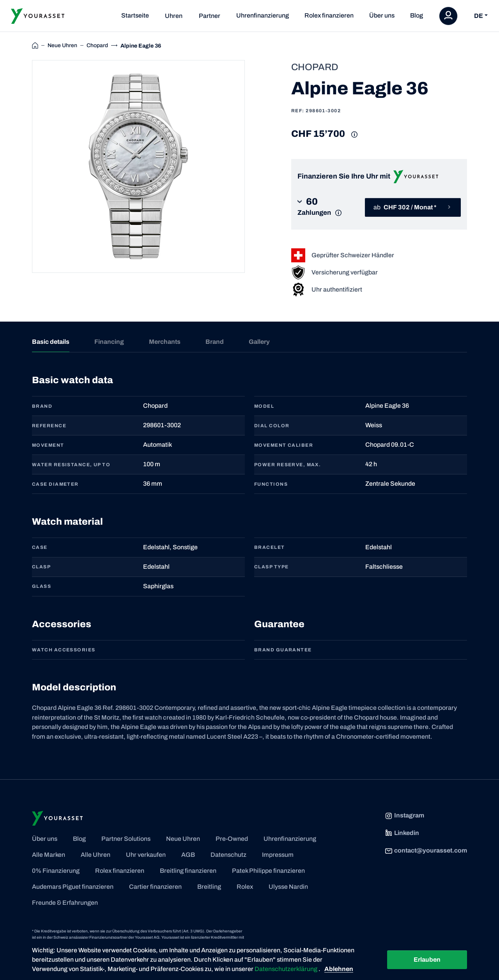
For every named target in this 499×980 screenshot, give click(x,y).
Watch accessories (64, 650)
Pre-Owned (232, 839)
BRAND (42, 406)
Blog (417, 15)
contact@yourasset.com (426, 851)
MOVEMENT (48, 445)
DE (479, 16)
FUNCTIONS (271, 484)
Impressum (278, 855)
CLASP (41, 567)
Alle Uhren (96, 855)
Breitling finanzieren (188, 871)
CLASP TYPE (271, 567)
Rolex (245, 887)
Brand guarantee (283, 650)
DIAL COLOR (272, 426)
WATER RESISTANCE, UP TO (71, 465)
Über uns (382, 15)
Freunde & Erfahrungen (65, 903)
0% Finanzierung (56, 871)
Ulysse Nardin (288, 887)
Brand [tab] (215, 342)
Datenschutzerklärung (287, 969)
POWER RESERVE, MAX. (288, 465)
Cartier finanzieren (155, 887)
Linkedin (402, 833)
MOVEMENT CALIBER (284, 445)
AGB (188, 855)
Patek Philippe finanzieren (268, 871)
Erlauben (427, 960)
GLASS (42, 586)
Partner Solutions (126, 839)
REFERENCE (49, 426)
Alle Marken (49, 855)
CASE (40, 547)
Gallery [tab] (259, 342)
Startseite (135, 15)
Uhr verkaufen (146, 855)
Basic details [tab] (51, 342)
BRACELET (270, 547)
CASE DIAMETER (55, 484)
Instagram (404, 816)
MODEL (264, 406)
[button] (322, 207)
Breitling (209, 887)
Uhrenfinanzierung (263, 15)
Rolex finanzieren (329, 15)
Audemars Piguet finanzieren (73, 887)
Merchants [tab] (165, 342)
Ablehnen (339, 969)
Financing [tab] (109, 342)
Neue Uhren (183, 839)
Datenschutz (228, 855)
